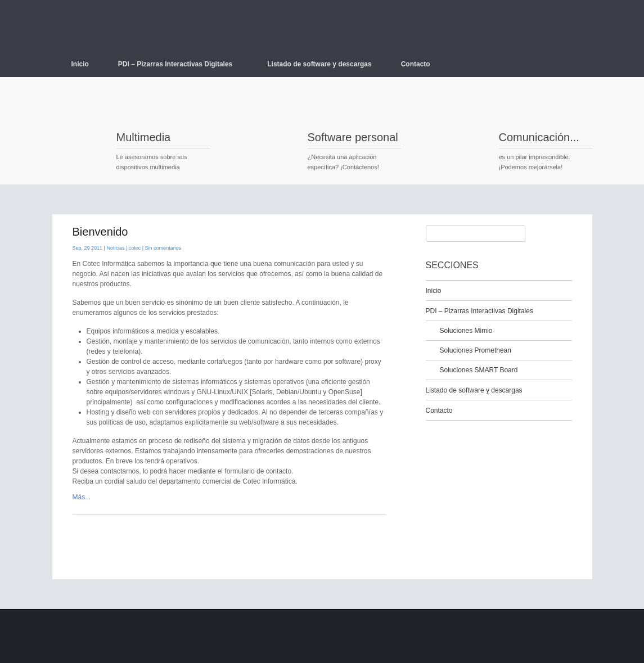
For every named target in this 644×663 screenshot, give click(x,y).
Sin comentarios (163, 248)
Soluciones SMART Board (479, 370)
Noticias (115, 248)
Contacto (416, 64)
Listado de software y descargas (319, 64)
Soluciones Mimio (466, 331)
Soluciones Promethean (476, 350)
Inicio (80, 64)
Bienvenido (100, 232)
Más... (82, 497)
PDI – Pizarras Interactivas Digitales (179, 64)
